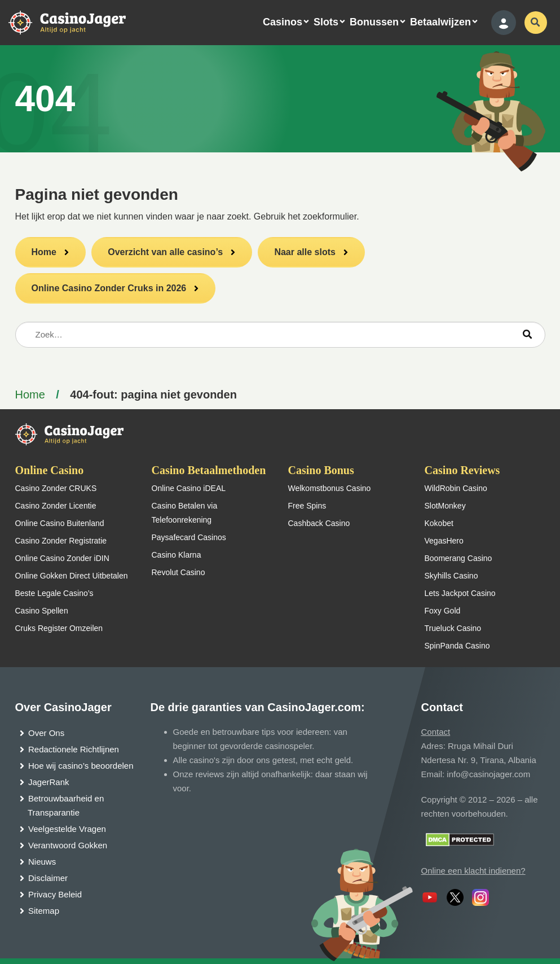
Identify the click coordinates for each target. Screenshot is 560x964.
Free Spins (307, 506)
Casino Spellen (42, 611)
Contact (436, 732)
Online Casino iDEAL (189, 488)
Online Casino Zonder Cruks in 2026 (109, 288)
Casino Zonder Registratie (61, 541)
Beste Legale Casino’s (54, 593)
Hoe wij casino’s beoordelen (81, 766)
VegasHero (444, 541)
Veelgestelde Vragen (67, 829)
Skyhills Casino (451, 576)
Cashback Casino (319, 523)
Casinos (283, 22)
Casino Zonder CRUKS (56, 488)
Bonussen (374, 22)
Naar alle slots (305, 252)
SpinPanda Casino (457, 646)
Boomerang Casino (458, 558)
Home (44, 252)
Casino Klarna (177, 555)
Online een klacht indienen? (473, 871)
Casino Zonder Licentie (56, 506)
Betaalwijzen (440, 22)
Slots (326, 22)
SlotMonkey (445, 506)
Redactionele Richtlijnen (74, 749)
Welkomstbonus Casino (330, 488)
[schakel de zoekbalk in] (536, 23)
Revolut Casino (178, 572)
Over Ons (46, 733)
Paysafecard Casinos (189, 537)
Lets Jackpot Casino (460, 593)
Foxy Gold (443, 611)
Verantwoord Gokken (68, 845)
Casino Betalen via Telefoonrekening (185, 513)
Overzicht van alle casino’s (165, 252)
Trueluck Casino (453, 628)
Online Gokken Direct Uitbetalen (72, 576)
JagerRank (49, 782)
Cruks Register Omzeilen (59, 628)
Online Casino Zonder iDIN (62, 558)
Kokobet (439, 523)
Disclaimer (48, 878)
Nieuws (42, 862)
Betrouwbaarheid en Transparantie (66, 805)
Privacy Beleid (55, 894)
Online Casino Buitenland (60, 523)
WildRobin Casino (456, 488)
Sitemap (44, 911)
